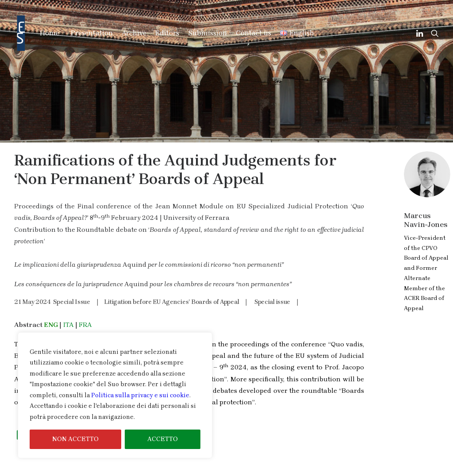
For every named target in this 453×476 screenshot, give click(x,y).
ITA (68, 278)
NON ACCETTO (75, 439)
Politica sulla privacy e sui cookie (140, 395)
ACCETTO (163, 439)
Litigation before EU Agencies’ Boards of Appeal (171, 255)
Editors (167, 33)
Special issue (272, 255)
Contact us (253, 33)
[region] (115, 395)
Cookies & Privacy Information (379, 470)
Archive (134, 33)
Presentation (92, 33)
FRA (85, 278)
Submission (207, 33)
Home (50, 33)
